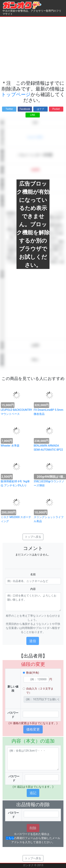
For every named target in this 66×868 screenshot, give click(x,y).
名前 (33, 574)
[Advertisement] (32, 49)
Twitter (9, 109)
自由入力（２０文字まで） (40, 691)
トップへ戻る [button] (33, 537)
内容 (33, 589)
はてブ (40, 109)
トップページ (16, 94)
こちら (10, 838)
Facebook (25, 109)
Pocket (56, 109)
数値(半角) (33, 673)
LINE (33, 115)
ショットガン (35, 137)
